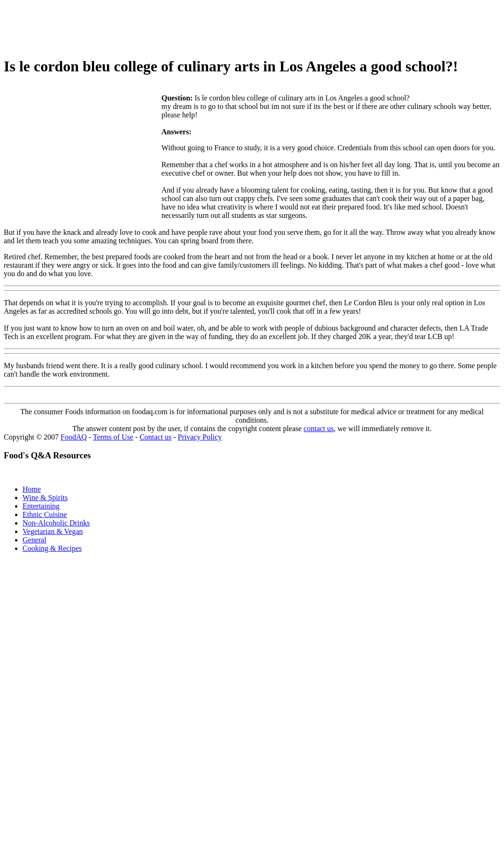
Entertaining (41, 506)
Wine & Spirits (45, 498)
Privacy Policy (200, 437)
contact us (319, 429)
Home (32, 489)
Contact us (155, 437)
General (34, 540)
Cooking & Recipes (52, 548)
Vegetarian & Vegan (53, 531)
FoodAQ (74, 437)
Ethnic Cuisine (45, 514)
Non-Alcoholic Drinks (56, 523)
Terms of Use (113, 437)
